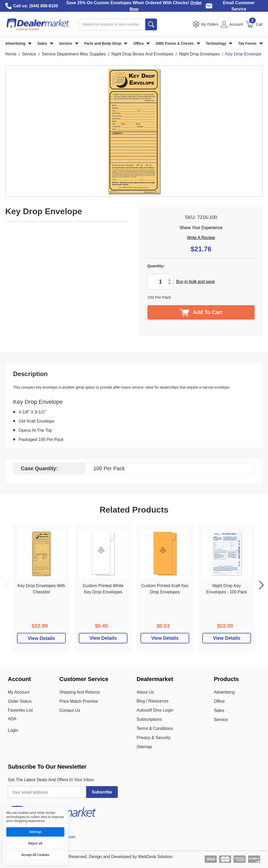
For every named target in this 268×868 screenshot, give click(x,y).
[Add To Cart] (41, 638)
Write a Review (201, 238)
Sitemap (144, 747)
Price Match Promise (79, 701)
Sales (45, 43)
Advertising (18, 43)
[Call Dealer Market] (9, 6)
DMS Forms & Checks (178, 43)
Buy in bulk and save (196, 282)
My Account (19, 692)
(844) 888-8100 (44, 6)
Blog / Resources (153, 701)
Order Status (20, 701)
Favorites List (20, 710)
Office (142, 43)
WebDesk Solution (155, 857)
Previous (7, 585)
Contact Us (70, 710)
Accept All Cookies (35, 855)
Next (261, 585)
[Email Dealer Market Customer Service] (209, 6)
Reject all (35, 843)
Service (69, 43)
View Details (103, 638)
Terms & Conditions (155, 728)
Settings (35, 832)
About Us (145, 692)
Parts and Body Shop (106, 43)
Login (13, 730)
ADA (12, 719)
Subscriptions (149, 719)
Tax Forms (250, 43)
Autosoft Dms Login (155, 710)
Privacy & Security (154, 738)
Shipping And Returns (80, 692)
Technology (219, 43)
